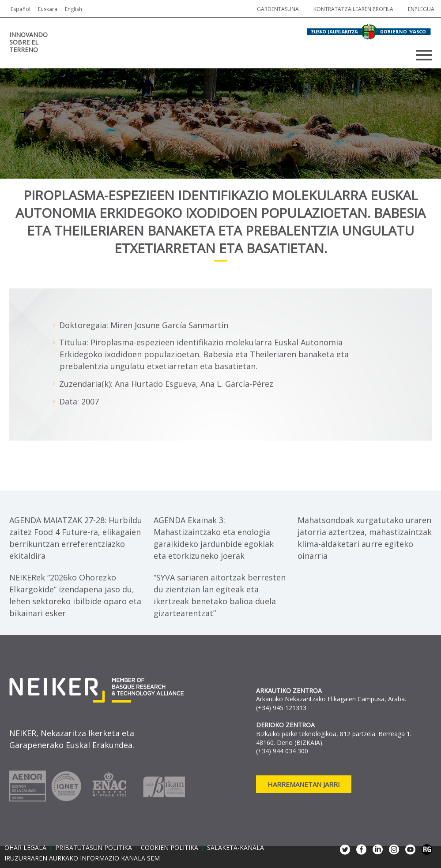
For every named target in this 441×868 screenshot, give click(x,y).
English (73, 9)
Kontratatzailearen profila (353, 9)
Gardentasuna (278, 9)
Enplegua (421, 9)
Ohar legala (25, 848)
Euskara (48, 9)
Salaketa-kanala (236, 848)
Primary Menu (424, 55)
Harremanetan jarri (304, 784)
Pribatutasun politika (94, 848)
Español (21, 9)
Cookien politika (170, 848)
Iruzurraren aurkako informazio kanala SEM (82, 858)
